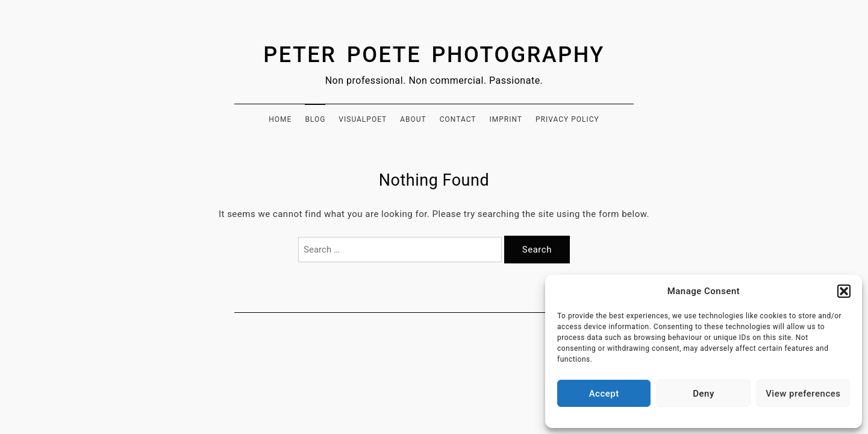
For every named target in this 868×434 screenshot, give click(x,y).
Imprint (506, 119)
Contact (458, 119)
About (413, 119)
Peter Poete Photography (434, 55)
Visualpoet (363, 119)
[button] (844, 291)
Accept (604, 394)
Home (280, 119)
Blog (315, 119)
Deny (704, 394)
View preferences (803, 394)
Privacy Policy (567, 119)
